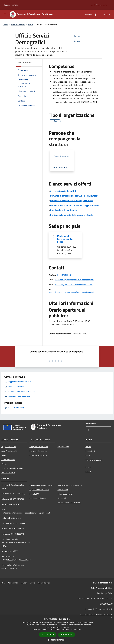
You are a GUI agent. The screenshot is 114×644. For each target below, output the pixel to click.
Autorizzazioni (63, 447)
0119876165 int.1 (65, 275)
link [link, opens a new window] (80, 630)
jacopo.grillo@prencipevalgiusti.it (99, 609)
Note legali (62, 498)
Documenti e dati (8, 473)
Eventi (88, 471)
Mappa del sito (44, 583)
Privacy (24, 583)
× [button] (111, 618)
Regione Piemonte (11, 5)
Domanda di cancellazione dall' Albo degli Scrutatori (74, 196)
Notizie (88, 447)
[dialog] (57, 630)
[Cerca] (109, 14)
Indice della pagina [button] (25, 62)
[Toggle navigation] (5, 14)
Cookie (32, 583)
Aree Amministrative (10, 451)
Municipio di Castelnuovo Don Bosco (65, 239)
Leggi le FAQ (35, 494)
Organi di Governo (9, 447)
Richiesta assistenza (38, 498)
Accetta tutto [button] (48, 635)
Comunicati (90, 451)
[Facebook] (95, 14)
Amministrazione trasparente (70, 485)
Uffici (31, 25)
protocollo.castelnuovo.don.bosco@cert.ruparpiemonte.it (72, 292)
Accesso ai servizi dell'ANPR (63, 191)
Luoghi (88, 467)
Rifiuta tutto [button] (67, 634)
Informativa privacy (65, 494)
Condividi (79, 36)
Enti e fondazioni (8, 460)
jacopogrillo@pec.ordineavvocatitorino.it (96, 614)
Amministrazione (18, 25)
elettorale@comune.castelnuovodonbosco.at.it (74, 284)
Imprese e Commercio (38, 451)
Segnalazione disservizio (39, 490)
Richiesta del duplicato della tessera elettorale (72, 215)
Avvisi (88, 455)
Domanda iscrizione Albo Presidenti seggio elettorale (75, 205)
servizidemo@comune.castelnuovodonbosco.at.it (74, 280)
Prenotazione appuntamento (41, 485)
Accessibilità (13, 583)
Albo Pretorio (63, 490)
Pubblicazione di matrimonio (63, 210)
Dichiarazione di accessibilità (69, 502)
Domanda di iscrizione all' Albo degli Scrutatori (72, 201)
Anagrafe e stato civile (39, 447)
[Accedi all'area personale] (99, 5)
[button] (57, 640)
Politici (4, 464)
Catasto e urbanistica (38, 455)
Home (5, 25)
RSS (3, 583)
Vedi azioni (79, 41)
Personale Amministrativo (12, 468)
